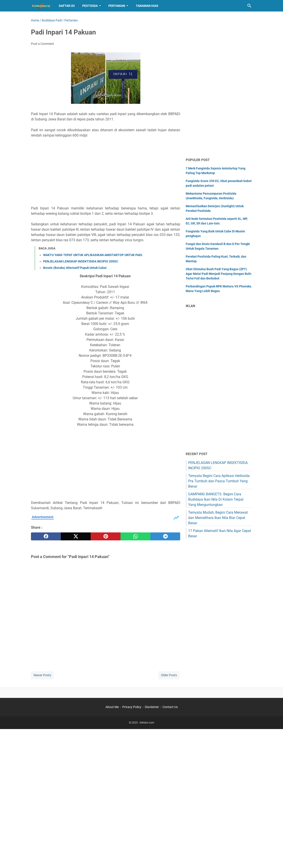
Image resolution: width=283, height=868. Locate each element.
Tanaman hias (147, 6)
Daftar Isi (67, 6)
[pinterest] (106, 536)
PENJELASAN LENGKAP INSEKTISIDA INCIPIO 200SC (81, 261)
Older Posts (169, 675)
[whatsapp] (135, 536)
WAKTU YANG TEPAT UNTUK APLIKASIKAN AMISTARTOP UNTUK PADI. (93, 255)
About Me (112, 707)
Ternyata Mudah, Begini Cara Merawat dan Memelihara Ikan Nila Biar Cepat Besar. (218, 518)
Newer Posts (42, 675)
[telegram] (165, 536)
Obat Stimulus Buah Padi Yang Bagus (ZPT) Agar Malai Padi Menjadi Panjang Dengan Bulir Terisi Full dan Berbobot (219, 274)
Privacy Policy (132, 707)
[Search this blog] (249, 6)
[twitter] (76, 536)
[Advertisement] (106, 172)
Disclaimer (152, 707)
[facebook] (46, 536)
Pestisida (90, 6)
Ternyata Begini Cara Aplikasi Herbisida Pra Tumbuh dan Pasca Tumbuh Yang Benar (219, 481)
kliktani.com (147, 723)
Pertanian (117, 6)
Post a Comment (42, 44)
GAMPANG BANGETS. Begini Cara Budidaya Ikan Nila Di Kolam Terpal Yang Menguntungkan (216, 499)
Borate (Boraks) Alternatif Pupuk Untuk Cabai (75, 268)
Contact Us (170, 707)
